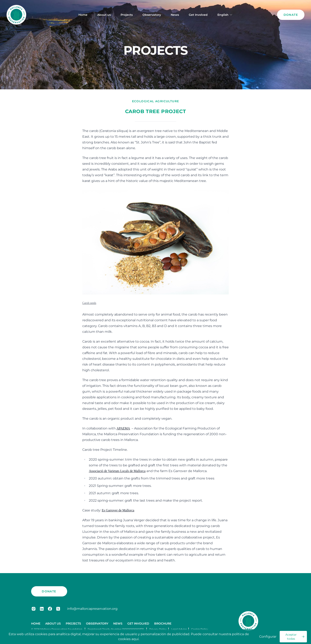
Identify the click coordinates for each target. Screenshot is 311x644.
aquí (135, 639)
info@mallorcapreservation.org (92, 609)
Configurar (268, 637)
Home (83, 15)
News (175, 15)
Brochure (163, 624)
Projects (127, 15)
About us (104, 15)
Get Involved (198, 15)
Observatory (152, 15)
